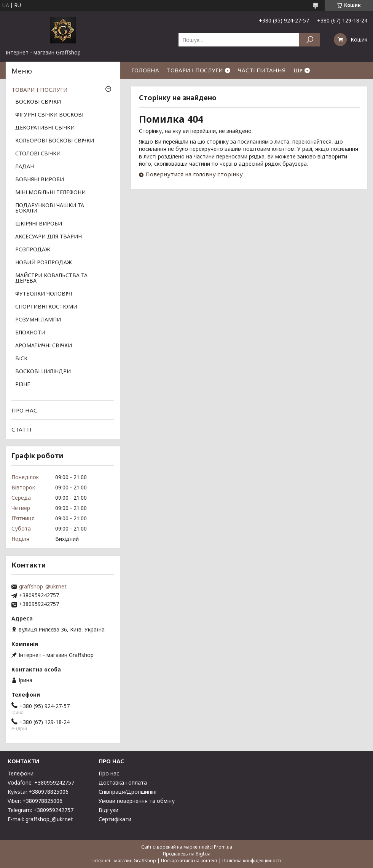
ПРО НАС (24, 410)
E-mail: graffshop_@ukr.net (40, 819)
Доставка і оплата (123, 782)
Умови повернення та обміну (137, 801)
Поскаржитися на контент (189, 861)
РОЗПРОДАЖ (33, 250)
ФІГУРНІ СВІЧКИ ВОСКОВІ (49, 115)
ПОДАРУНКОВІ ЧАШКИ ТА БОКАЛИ (50, 208)
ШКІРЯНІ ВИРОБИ (39, 224)
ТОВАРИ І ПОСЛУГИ (195, 70)
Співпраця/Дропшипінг (128, 792)
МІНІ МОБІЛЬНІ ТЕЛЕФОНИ (50, 193)
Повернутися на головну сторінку (194, 174)
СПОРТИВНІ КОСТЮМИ (46, 307)
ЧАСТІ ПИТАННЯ (262, 70)
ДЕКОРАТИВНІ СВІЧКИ (45, 128)
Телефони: (21, 773)
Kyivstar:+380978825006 (38, 792)
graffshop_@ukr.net (43, 587)
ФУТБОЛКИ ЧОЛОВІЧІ (44, 294)
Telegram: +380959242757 (41, 810)
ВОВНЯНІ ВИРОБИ (40, 180)
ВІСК (21, 359)
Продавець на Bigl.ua (187, 854)
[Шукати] (310, 40)
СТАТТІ (22, 429)
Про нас (109, 773)
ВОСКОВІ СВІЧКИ (38, 102)
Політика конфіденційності (252, 861)
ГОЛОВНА (145, 70)
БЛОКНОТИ (30, 333)
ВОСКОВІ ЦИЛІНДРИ (43, 372)
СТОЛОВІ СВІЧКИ (38, 154)
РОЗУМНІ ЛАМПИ (38, 320)
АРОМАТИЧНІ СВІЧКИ (44, 346)
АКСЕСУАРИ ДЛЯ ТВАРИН (49, 237)
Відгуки (108, 810)
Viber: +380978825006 (35, 801)
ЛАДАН (25, 167)
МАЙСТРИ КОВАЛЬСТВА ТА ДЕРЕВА (51, 278)
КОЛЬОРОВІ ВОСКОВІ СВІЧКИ (55, 141)
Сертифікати (115, 819)
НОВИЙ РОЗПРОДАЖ (44, 263)
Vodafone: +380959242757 (41, 782)
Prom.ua (223, 847)
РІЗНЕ (23, 385)
